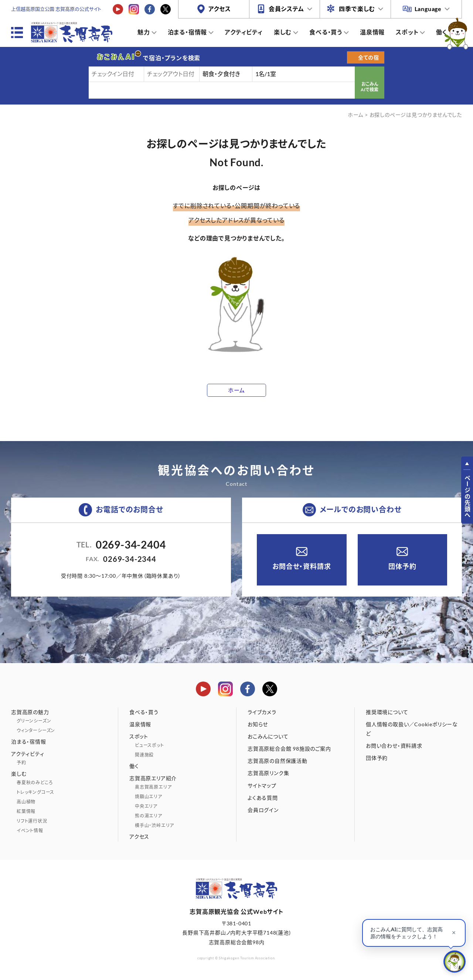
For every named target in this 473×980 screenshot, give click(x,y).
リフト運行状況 (32, 821)
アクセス (220, 9)
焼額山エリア (149, 797)
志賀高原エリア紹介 (153, 778)
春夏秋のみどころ (35, 783)
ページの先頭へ (467, 496)
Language (428, 9)
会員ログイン (263, 810)
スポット (407, 32)
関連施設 (144, 755)
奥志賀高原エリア (153, 787)
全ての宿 (369, 57)
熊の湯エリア (149, 816)
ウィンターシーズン (36, 730)
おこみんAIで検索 (370, 87)
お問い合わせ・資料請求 (394, 746)
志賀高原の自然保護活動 (278, 761)
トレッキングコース (35, 792)
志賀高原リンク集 (268, 773)
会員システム (286, 9)
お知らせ (258, 724)
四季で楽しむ (357, 9)
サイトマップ (262, 786)
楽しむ (283, 32)
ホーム (355, 115)
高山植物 (26, 802)
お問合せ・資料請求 (302, 566)
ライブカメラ (262, 712)
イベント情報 (30, 831)
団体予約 (402, 566)
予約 (21, 763)
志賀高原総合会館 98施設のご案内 (289, 749)
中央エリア (146, 806)
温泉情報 (372, 32)
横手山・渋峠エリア (154, 825)
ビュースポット (149, 745)
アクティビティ (244, 32)
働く (442, 32)
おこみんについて (268, 736)
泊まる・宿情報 (188, 32)
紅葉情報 (26, 811)
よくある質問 (263, 798)
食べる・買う (326, 32)
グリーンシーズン (34, 721)
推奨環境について (387, 712)
